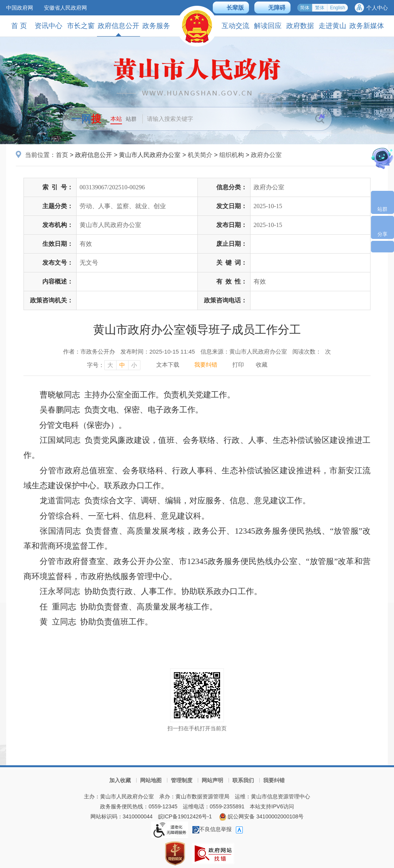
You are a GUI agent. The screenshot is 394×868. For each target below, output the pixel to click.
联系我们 (243, 780)
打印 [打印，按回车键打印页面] (238, 365)
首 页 (19, 26)
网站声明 (212, 780)
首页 (62, 155)
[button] (231, 8)
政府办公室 (266, 155)
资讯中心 (48, 26)
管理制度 (182, 780)
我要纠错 (274, 780)
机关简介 (200, 155)
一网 (86, 119)
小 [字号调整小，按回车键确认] (134, 365)
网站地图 (151, 780)
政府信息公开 (119, 29)
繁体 (320, 8)
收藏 (262, 365)
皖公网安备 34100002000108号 (261, 816)
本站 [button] (116, 119)
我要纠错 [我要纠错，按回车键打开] (206, 365)
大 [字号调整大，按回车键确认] (110, 365)
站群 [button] (131, 119)
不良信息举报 (212, 829)
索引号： (58, 187)
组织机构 (232, 155)
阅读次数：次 (312, 351)
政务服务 (156, 26)
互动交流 (235, 26)
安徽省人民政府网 (65, 8)
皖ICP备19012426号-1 (185, 816)
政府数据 (300, 26)
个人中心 (377, 8)
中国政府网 (20, 8)
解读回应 (268, 26)
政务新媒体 (367, 26)
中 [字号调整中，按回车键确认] (122, 365)
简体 (305, 8)
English (338, 8)
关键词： (232, 263)
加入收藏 (120, 780)
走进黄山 (332, 26)
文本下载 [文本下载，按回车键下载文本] (168, 365)
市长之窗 (81, 26)
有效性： (232, 281)
